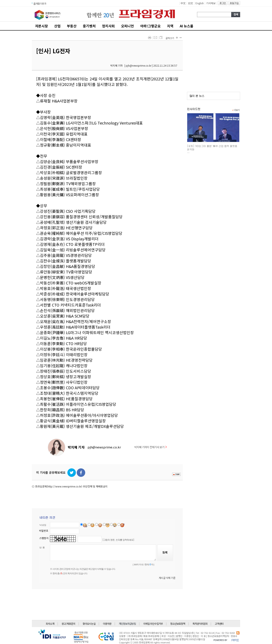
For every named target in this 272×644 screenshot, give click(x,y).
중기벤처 (89, 26)
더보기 (236, 110)
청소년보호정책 (178, 624)
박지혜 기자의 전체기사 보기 (151, 447)
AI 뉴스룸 (187, 26)
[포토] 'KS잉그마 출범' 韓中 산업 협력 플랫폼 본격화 (212, 148)
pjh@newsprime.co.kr (104, 447)
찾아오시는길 (89, 624)
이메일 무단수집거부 (153, 624)
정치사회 (108, 26)
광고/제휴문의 (68, 624)
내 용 (42, 547)
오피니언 (127, 26)
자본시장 (41, 26)
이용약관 (107, 624)
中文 (183, 3)
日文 (191, 3)
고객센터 (219, 624)
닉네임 (43, 525)
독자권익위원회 (200, 624)
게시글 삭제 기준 (167, 578)
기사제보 (211, 3)
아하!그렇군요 (150, 26)
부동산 (72, 26)
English (200, 3)
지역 (170, 26)
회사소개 (50, 624)
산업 (57, 26)
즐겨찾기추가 (40, 3)
